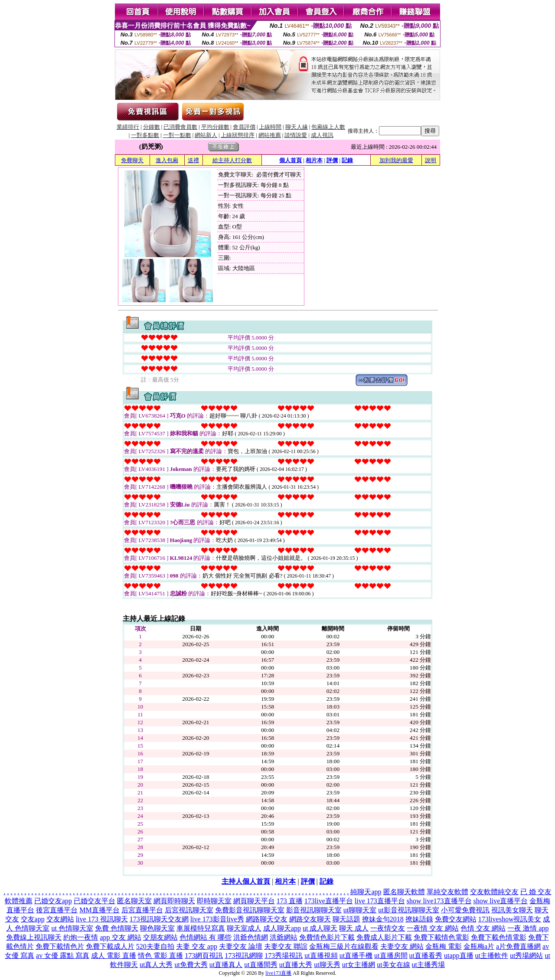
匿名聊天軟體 (404, 892)
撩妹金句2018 (383, 919)
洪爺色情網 (251, 937)
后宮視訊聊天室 (189, 910)
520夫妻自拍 (155, 946)
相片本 (314, 160)
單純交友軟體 (447, 892)
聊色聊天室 (157, 928)
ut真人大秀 (156, 965)
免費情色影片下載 (327, 937)
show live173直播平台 (439, 901)
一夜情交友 (388, 928)
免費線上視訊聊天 (34, 937)
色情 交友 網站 (483, 928)
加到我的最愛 (396, 160)
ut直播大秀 (296, 965)
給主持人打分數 (232, 160)
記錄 (347, 160)
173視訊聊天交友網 (159, 919)
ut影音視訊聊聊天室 (408, 910)
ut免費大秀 (191, 965)
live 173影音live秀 (217, 919)
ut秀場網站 (526, 955)
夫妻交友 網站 (402, 946)
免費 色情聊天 (117, 928)
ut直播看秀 (426, 955)
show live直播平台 (501, 901)
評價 (332, 160)
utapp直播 (459, 955)
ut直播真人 (226, 965)
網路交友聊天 (310, 919)
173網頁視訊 (204, 955)
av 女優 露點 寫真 (63, 955)
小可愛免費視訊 (465, 910)
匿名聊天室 (134, 901)
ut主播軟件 (492, 955)
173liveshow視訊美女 (510, 919)
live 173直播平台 (380, 901)
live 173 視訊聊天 (102, 919)
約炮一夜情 (81, 937)
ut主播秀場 (428, 965)
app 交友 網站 (120, 937)
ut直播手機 (356, 955)
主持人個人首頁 (246, 881)
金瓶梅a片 (479, 946)
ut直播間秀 (261, 965)
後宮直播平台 (57, 910)
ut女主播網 (359, 965)
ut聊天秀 (327, 965)
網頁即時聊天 (174, 901)
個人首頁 (291, 160)
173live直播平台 (329, 901)
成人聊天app (282, 928)
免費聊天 (132, 160)
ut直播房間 (391, 955)
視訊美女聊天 (512, 910)
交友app (33, 919)
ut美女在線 (393, 965)
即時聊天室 (214, 901)
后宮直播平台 (142, 910)
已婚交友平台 (95, 901)
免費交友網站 (456, 919)
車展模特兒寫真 (201, 928)
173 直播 (290, 901)
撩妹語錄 (419, 919)
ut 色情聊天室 (72, 928)
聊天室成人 (244, 928)
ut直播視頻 (321, 955)
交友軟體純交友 (494, 892)
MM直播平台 (99, 910)
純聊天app (366, 892)
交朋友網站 (160, 937)
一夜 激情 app (528, 928)
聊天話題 (346, 919)
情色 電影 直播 (160, 955)
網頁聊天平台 (254, 901)
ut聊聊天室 (360, 910)
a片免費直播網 (518, 946)
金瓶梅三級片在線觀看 (344, 946)
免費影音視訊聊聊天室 (250, 910)
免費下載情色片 (60, 946)
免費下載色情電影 (499, 937)
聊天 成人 (354, 928)
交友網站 (60, 919)
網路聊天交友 (267, 919)
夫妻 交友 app (197, 946)
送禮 (193, 160)
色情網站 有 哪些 (206, 937)
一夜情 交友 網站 (433, 928)
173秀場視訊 (284, 955)
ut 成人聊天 (320, 928)
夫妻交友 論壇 (241, 946)
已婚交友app (53, 901)
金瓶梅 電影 (444, 946)
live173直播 (278, 973)
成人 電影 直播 (114, 955)
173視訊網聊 (244, 955)
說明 (431, 160)
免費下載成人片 (110, 946)
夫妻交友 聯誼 (286, 946)
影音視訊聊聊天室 (314, 910)
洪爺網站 (284, 937)
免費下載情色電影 (441, 937)
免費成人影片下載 (384, 937)
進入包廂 (167, 160)
